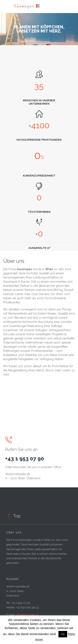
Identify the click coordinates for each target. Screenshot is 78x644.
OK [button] (63, 634)
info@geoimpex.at (27, 615)
